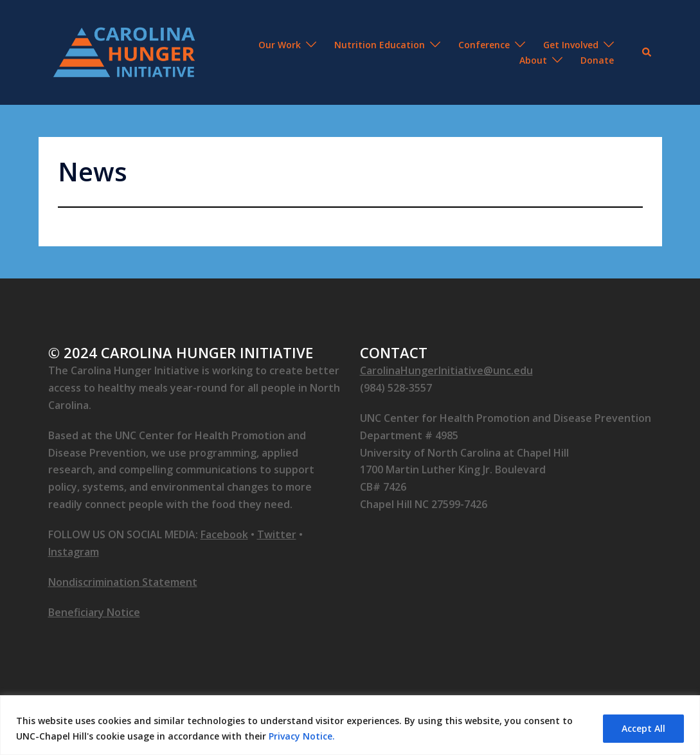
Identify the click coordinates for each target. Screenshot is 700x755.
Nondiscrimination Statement (123, 582)
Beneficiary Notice (94, 612)
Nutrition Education (380, 45)
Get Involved (571, 45)
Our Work (280, 45)
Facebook (224, 534)
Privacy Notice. (302, 736)
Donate (597, 60)
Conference (484, 45)
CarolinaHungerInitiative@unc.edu (446, 370)
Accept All (643, 728)
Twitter (277, 534)
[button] (647, 52)
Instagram (74, 552)
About (533, 60)
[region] (350, 725)
